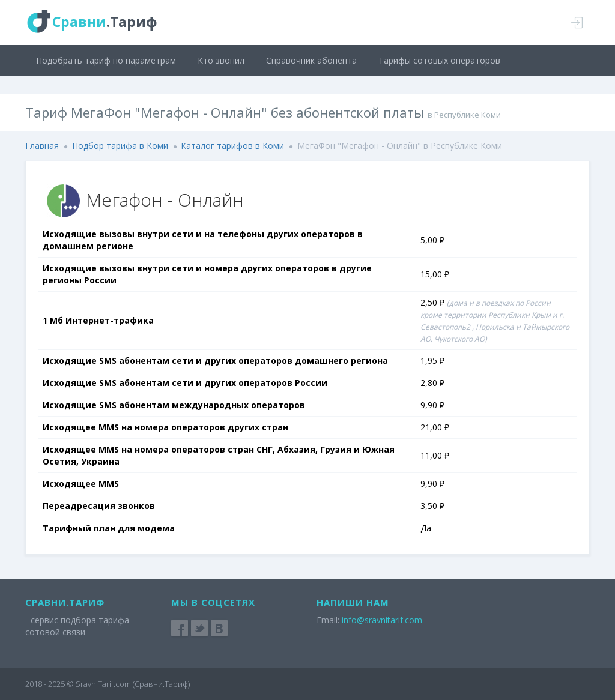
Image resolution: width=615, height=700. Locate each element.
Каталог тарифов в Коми (232, 146)
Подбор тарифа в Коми (120, 146)
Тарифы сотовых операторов (439, 60)
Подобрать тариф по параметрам (106, 60)
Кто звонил (221, 60)
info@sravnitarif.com (382, 620)
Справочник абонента (311, 60)
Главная (42, 146)
